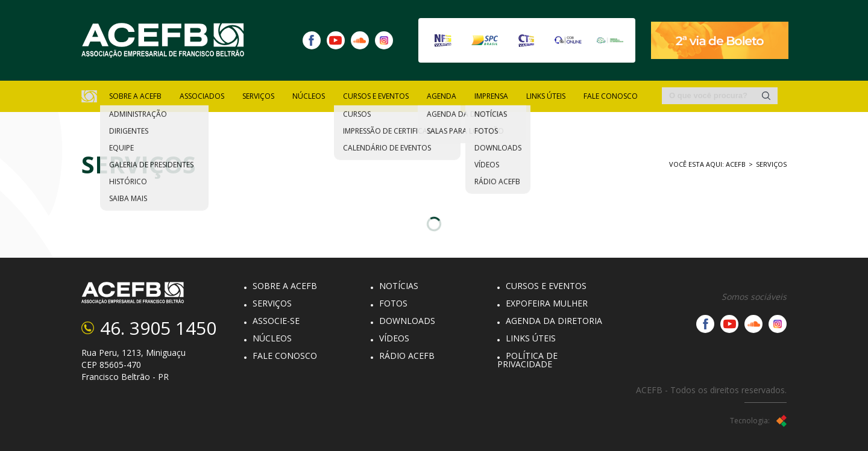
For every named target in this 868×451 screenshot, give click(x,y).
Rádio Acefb (407, 356)
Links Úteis (546, 96)
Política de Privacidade (527, 360)
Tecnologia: (758, 421)
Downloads (407, 321)
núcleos (309, 96)
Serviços (771, 164)
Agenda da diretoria (554, 321)
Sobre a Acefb (285, 286)
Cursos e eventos (546, 286)
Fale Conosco (611, 96)
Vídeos (394, 338)
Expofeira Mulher (547, 303)
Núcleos (272, 338)
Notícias (399, 286)
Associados (202, 96)
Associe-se (276, 321)
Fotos (393, 303)
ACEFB (736, 164)
